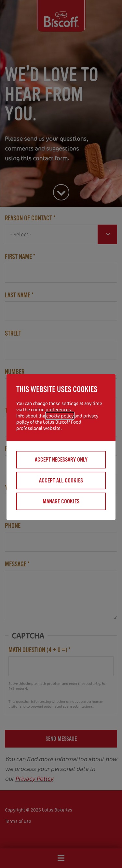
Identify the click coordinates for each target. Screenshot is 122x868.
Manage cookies (61, 501)
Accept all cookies (61, 481)
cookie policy (60, 416)
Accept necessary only (61, 460)
